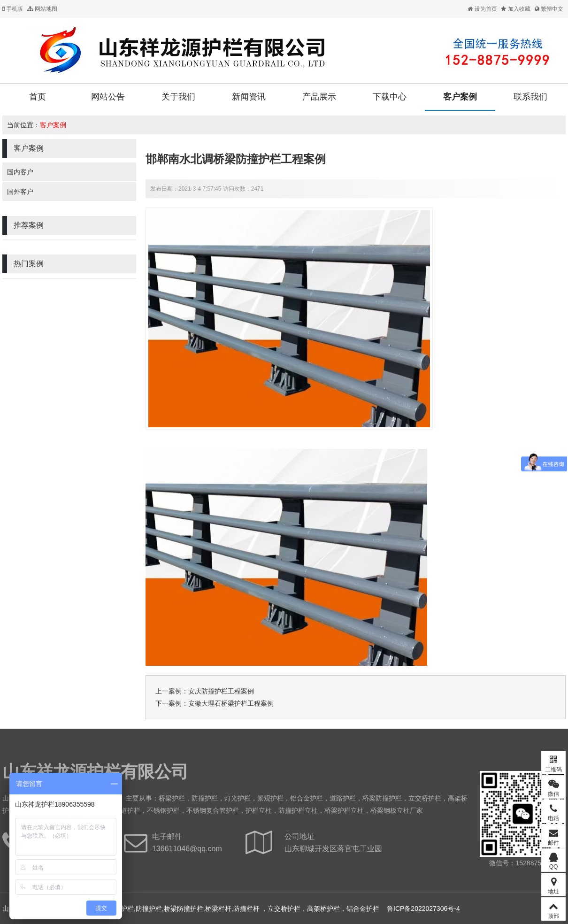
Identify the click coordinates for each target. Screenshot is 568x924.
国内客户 (20, 172)
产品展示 (319, 97)
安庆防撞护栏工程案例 (221, 691)
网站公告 (108, 97)
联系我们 (530, 97)
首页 (38, 97)
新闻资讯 (249, 97)
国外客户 (20, 192)
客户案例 (460, 97)
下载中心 (390, 97)
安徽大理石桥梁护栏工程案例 (231, 703)
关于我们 (178, 97)
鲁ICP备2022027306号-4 (423, 909)
